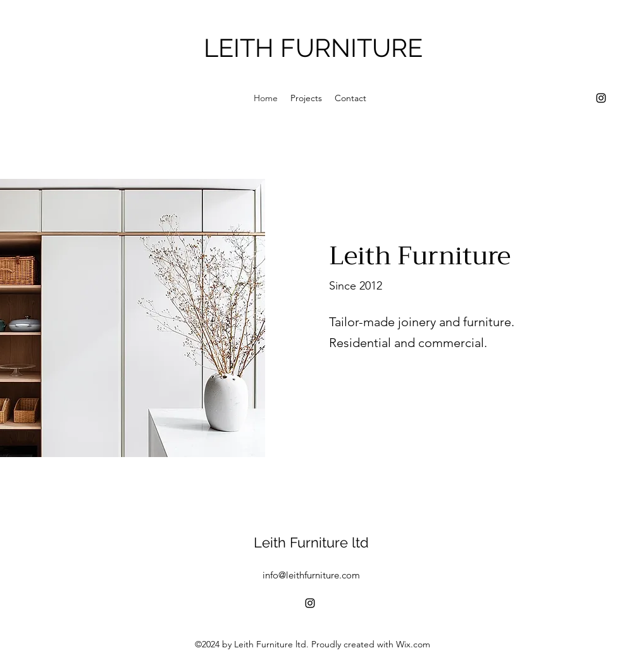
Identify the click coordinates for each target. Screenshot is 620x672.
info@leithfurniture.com (311, 575)
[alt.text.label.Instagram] (601, 98)
